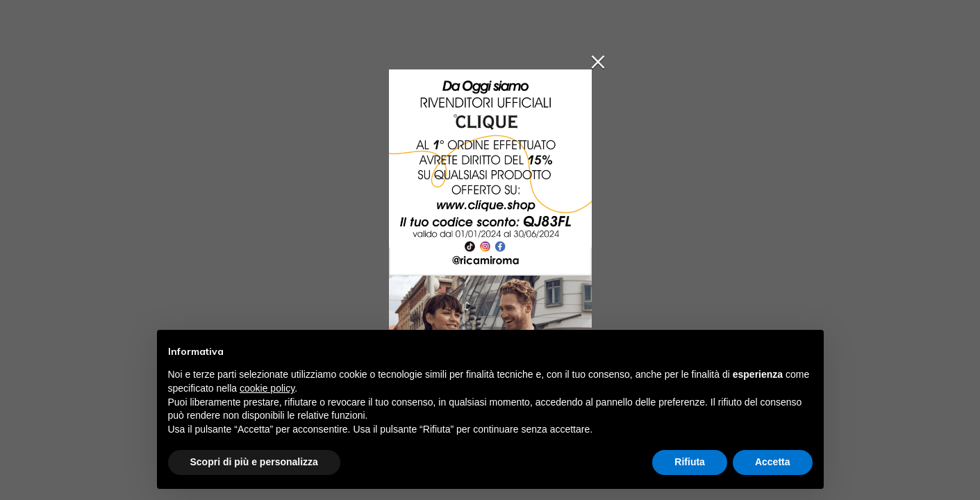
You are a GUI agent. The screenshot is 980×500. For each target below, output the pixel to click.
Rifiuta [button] (690, 462)
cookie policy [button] (267, 388)
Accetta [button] (773, 462)
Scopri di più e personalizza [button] (254, 462)
